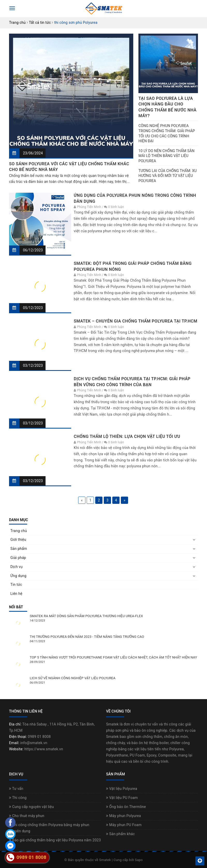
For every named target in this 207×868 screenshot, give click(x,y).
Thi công (18, 798)
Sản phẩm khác (120, 834)
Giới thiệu (18, 540)
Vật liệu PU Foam (122, 798)
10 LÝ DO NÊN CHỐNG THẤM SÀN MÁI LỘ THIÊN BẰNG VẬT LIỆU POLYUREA (167, 156)
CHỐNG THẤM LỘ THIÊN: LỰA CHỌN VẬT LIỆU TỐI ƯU (127, 436)
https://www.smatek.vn (44, 749)
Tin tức (16, 585)
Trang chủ (19, 531)
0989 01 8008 (39, 737)
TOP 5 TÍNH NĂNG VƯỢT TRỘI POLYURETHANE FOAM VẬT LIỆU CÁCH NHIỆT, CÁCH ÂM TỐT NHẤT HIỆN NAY (113, 657)
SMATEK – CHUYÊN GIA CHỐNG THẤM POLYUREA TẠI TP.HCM (136, 321)
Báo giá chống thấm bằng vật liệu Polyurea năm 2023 (55, 840)
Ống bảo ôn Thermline (126, 807)
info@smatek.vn (34, 743)
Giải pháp (18, 558)
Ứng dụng (18, 576)
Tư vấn (16, 789)
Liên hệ (16, 594)
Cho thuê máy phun (27, 816)
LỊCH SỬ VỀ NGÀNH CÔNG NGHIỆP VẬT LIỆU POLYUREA (73, 678)
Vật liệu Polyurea (122, 789)
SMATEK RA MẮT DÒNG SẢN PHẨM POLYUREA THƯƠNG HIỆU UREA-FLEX (86, 616)
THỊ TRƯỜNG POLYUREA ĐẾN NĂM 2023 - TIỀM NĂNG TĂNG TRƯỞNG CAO (87, 637)
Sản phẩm (19, 549)
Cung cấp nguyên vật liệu (31, 807)
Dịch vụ (16, 567)
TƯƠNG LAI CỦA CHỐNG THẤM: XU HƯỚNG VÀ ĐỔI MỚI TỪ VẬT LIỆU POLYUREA (168, 176)
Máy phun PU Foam (124, 825)
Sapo (139, 860)
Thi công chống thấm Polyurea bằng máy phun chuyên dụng (49, 828)
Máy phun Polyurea (124, 816)
